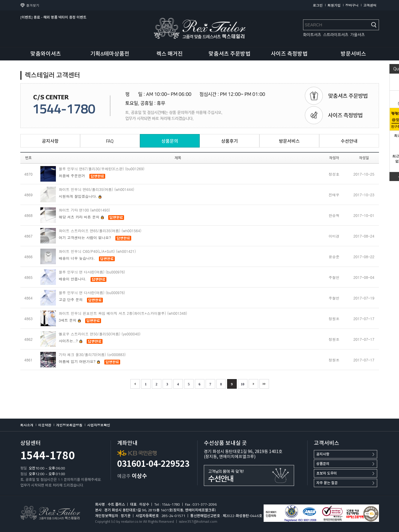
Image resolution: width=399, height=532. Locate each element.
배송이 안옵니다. (73, 279)
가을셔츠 (357, 35)
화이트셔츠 (312, 35)
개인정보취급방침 (69, 425)
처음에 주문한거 (72, 175)
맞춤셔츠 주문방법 (230, 54)
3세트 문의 (70, 320)
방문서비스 (353, 54)
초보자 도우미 (327, 473)
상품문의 (323, 464)
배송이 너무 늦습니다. (78, 258)
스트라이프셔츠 (336, 35)
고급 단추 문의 (71, 299)
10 (243, 384)
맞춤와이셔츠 (46, 54)
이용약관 (45, 425)
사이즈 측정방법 (289, 54)
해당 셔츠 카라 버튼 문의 (81, 217)
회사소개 (27, 425)
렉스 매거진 (170, 54)
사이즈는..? (71, 341)
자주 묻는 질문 (327, 483)
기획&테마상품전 (110, 54)
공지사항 (323, 454)
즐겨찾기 (33, 5)
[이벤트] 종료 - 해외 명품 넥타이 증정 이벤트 (53, 17)
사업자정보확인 (99, 425)
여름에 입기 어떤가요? (80, 361)
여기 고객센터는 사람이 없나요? (85, 237)
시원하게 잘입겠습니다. (80, 196)
